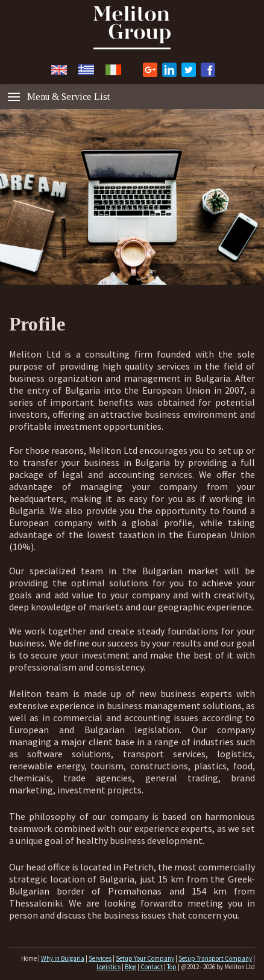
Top (172, 967)
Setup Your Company (145, 958)
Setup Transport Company (215, 958)
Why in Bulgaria (63, 958)
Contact (152, 967)
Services (100, 958)
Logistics (108, 967)
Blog (130, 967)
